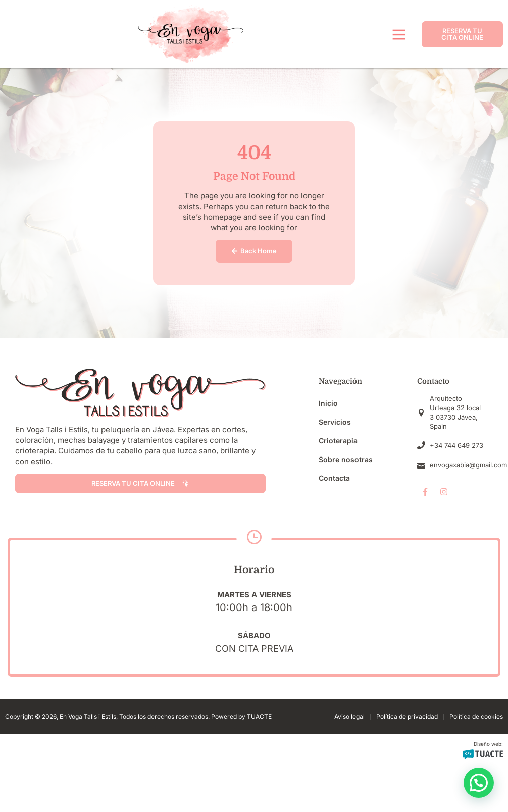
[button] (399, 34)
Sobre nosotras (346, 459)
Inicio (328, 403)
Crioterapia (338, 441)
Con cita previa (254, 649)
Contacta (334, 478)
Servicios (335, 422)
